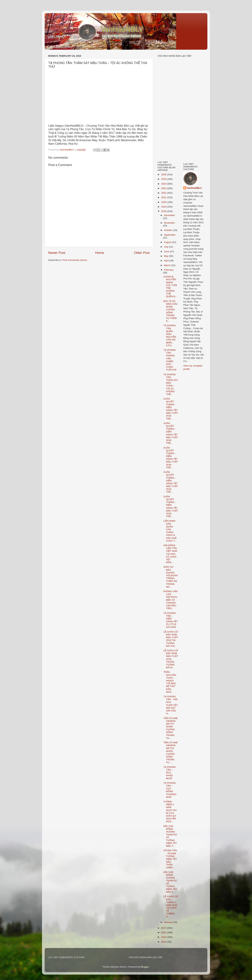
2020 (164, 202)
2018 (164, 211)
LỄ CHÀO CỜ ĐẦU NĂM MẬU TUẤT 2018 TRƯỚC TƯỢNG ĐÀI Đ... (171, 659)
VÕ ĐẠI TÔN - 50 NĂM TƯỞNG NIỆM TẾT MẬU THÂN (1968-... (170, 859)
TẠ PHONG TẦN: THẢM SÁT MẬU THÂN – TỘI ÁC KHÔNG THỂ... (171, 384)
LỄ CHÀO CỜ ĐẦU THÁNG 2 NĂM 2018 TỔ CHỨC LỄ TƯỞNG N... (171, 906)
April (167, 261)
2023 (164, 188)
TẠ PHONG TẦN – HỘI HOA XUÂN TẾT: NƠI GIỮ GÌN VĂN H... (171, 705)
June (167, 251)
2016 (164, 933)
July (166, 247)
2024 (164, 184)
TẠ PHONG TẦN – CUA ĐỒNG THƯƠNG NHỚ (170, 790)
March (168, 265)
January (169, 922)
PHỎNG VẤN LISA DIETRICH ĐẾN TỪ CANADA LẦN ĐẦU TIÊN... (171, 600)
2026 (164, 175)
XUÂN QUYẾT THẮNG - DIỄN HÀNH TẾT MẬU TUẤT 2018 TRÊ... (171, 409)
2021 (164, 197)
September (170, 235)
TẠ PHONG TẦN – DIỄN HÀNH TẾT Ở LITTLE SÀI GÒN (171, 620)
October (169, 230)
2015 (164, 937)
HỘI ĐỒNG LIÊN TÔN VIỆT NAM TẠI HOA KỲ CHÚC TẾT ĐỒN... (170, 554)
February (169, 270)
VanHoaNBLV (194, 188)
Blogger (145, 967)
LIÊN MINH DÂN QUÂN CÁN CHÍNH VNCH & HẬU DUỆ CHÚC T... (170, 531)
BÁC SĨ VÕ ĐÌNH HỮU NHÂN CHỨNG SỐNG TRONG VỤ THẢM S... (171, 311)
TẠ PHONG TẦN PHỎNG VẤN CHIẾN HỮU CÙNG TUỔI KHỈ (170, 360)
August (168, 242)
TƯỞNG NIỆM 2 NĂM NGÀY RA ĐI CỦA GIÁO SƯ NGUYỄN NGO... (170, 812)
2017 (164, 928)
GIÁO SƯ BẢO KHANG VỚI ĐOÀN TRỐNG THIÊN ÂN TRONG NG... (171, 577)
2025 (164, 179)
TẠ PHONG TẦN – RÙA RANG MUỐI (170, 773)
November (169, 223)
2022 (164, 193)
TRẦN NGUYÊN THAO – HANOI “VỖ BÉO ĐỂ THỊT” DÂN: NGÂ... (170, 682)
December (169, 215)
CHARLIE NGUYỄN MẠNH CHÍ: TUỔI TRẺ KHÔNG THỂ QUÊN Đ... (170, 287)
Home (100, 253)
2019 (164, 207)
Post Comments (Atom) (75, 260)
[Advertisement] (168, 134)
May (167, 256)
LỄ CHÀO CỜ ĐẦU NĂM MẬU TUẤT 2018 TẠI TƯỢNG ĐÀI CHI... (171, 639)
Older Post (142, 253)
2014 (164, 942)
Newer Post (57, 253)
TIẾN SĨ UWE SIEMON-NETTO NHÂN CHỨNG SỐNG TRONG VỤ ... (171, 728)
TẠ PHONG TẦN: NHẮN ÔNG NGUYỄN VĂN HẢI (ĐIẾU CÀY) (170, 335)
